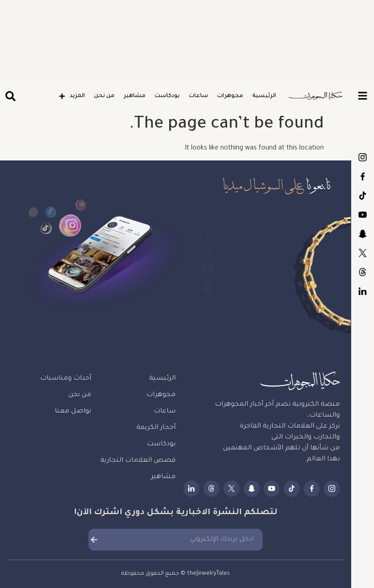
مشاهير (135, 96)
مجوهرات (230, 96)
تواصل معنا (73, 412)
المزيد (72, 96)
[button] (10, 96)
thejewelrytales (363, 176)
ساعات (198, 96)
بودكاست (167, 96)
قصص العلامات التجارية (138, 461)
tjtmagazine (363, 157)
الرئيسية (264, 96)
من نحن (104, 96)
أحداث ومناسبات (66, 379)
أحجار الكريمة (156, 428)
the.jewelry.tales (363, 196)
